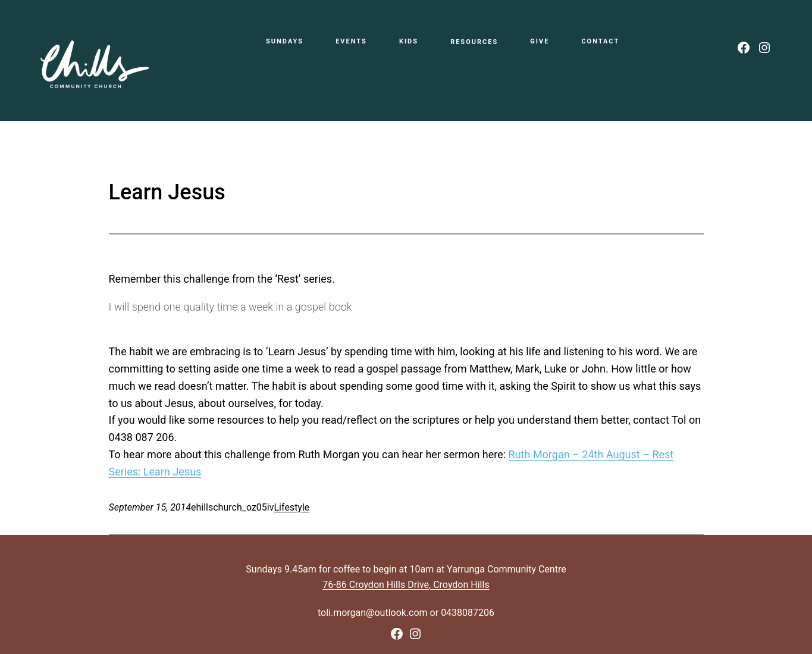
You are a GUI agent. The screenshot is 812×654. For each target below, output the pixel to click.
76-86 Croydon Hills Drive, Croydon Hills (406, 585)
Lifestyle (292, 507)
